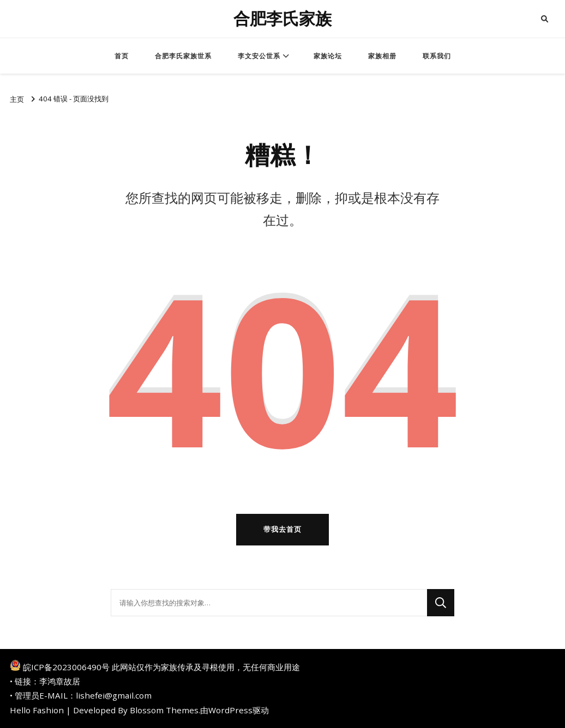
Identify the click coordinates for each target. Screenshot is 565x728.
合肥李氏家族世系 (183, 56)
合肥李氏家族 (282, 19)
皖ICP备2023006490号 (66, 667)
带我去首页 (282, 529)
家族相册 (382, 56)
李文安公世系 (259, 56)
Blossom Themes (164, 710)
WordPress (230, 710)
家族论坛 (328, 56)
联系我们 (437, 56)
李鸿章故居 (60, 681)
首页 (122, 56)
